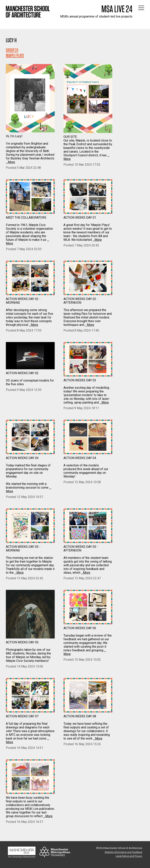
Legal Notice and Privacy (129, 856)
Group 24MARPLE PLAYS (15, 53)
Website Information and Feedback (123, 852)
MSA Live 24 (117, 9)
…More (10, 162)
